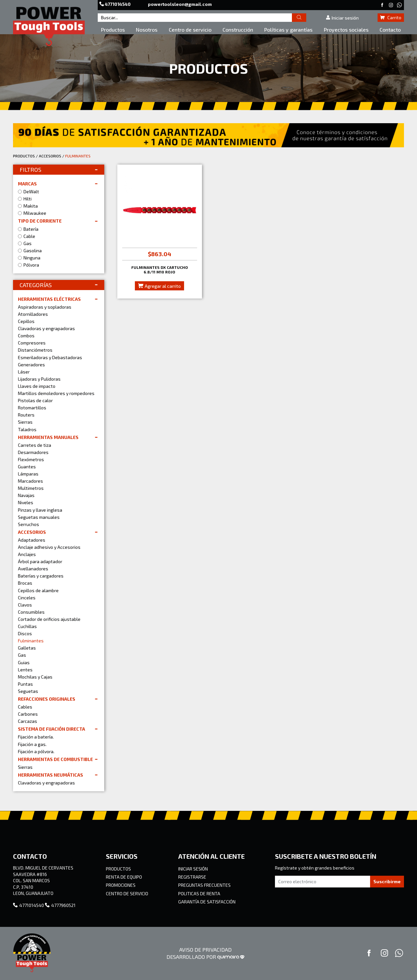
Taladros (27, 429)
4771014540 (115, 4)
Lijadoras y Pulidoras (39, 379)
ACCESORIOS (50, 156)
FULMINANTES (78, 156)
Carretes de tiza (35, 445)
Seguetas (28, 691)
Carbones (28, 714)
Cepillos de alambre (38, 590)
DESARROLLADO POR (205, 957)
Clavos (25, 605)
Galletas (27, 648)
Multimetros (31, 488)
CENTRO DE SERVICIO (127, 893)
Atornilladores (33, 314)
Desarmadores (33, 452)
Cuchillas (27, 626)
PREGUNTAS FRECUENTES (204, 885)
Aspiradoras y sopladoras (45, 307)
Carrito (391, 17)
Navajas (26, 495)
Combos (26, 336)
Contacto (390, 29)
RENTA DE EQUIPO (124, 877)
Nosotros (147, 29)
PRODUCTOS (24, 156)
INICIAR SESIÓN (193, 869)
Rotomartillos (32, 408)
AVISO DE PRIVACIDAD (205, 950)
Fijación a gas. (32, 744)
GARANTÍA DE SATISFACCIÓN (207, 902)
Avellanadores (33, 569)
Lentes (25, 670)
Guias (24, 662)
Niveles (26, 502)
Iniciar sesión (342, 18)
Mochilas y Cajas (35, 677)
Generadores (31, 365)
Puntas (25, 684)
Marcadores (30, 481)
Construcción (238, 29)
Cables (25, 707)
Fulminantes (31, 641)
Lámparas (28, 474)
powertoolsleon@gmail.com (180, 4)
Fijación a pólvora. (36, 751)
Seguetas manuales (39, 517)
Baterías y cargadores (41, 576)
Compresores (32, 343)
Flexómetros (31, 459)
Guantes (27, 467)
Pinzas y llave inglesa (40, 510)
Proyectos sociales (346, 29)
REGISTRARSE (192, 877)
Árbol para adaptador (40, 561)
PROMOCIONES (121, 885)
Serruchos (29, 524)
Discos (25, 633)
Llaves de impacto (37, 386)
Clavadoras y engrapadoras (46, 328)
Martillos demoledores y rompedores (56, 393)
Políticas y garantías (288, 29)
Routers (26, 415)
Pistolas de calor (35, 400)
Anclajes (27, 554)
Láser (24, 372)
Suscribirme (387, 881)
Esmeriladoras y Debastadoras (50, 357)
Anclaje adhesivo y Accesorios (49, 547)
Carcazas (28, 721)
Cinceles (27, 598)
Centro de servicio (190, 29)
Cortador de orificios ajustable (49, 619)
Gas (22, 655)
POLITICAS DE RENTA (199, 893)
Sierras (25, 422)
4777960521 (60, 905)
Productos (113, 29)
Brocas (25, 583)
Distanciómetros (35, 350)
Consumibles (31, 612)
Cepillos (26, 321)
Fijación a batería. (36, 737)
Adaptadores (32, 540)
